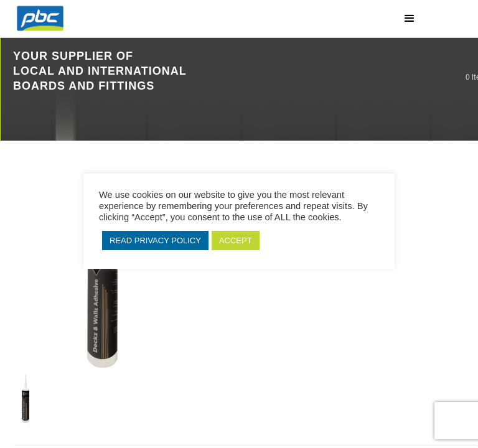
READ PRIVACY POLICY (155, 240)
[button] (410, 19)
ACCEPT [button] (236, 240)
